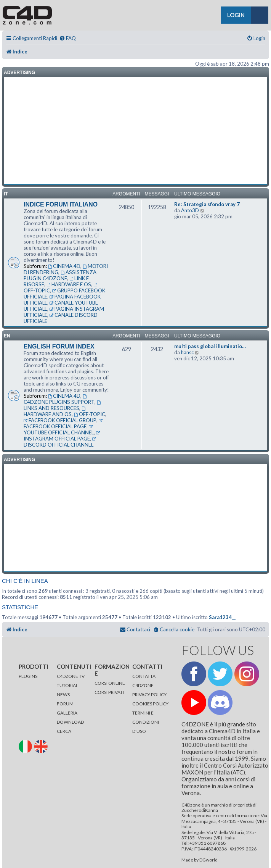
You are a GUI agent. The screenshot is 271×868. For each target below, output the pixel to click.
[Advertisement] (135, 131)
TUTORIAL (67, 685)
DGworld (208, 860)
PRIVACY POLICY (149, 695)
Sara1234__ (222, 617)
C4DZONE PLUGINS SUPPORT (59, 400)
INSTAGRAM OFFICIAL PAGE (62, 436)
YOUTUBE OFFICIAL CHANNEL (59, 430)
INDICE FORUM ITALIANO (61, 204)
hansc (187, 352)
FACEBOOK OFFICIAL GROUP (60, 420)
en (7, 336)
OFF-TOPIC (90, 414)
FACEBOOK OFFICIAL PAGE (64, 424)
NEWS (63, 695)
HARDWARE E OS (69, 284)
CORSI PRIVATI (109, 692)
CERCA (64, 731)
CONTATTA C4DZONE (144, 681)
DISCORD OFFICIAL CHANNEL (60, 442)
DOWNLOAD (70, 722)
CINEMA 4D (64, 266)
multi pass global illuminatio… (210, 346)
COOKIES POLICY (150, 704)
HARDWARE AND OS (55, 412)
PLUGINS (28, 676)
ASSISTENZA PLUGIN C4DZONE (60, 275)
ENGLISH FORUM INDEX (59, 346)
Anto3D (190, 210)
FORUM (65, 704)
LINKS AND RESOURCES (63, 406)
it (6, 194)
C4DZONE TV (71, 676)
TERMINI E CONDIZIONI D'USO (146, 722)
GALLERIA (67, 713)
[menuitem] (67, 38)
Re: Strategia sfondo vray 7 (207, 204)
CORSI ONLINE (110, 683)
